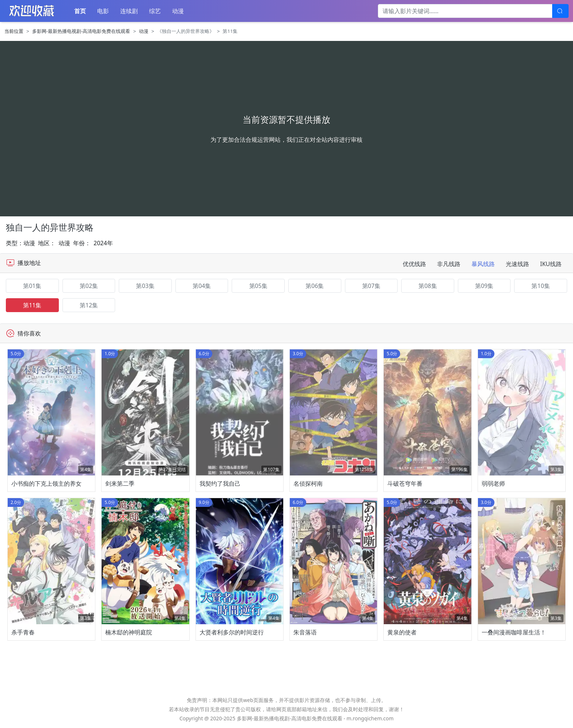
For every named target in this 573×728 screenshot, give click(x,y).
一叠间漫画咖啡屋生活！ (514, 632)
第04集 (202, 286)
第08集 (428, 286)
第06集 (315, 286)
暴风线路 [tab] (483, 264)
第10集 (540, 286)
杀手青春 (23, 632)
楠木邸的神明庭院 (129, 632)
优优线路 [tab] (414, 264)
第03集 (145, 286)
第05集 (258, 286)
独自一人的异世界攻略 (50, 227)
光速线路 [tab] (517, 264)
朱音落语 (305, 632)
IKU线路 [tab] (551, 264)
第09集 (484, 286)
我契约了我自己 (220, 484)
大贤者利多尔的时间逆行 (232, 632)
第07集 (371, 286)
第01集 (32, 286)
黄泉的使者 (402, 632)
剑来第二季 (120, 484)
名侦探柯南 (308, 484)
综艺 (155, 11)
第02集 (89, 286)
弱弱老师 (493, 484)
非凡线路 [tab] (449, 264)
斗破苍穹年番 (405, 484)
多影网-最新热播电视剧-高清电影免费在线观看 (81, 31)
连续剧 (129, 11)
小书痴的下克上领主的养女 (46, 484)
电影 (103, 11)
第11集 (32, 305)
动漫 (178, 11)
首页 (80, 11)
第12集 (89, 305)
